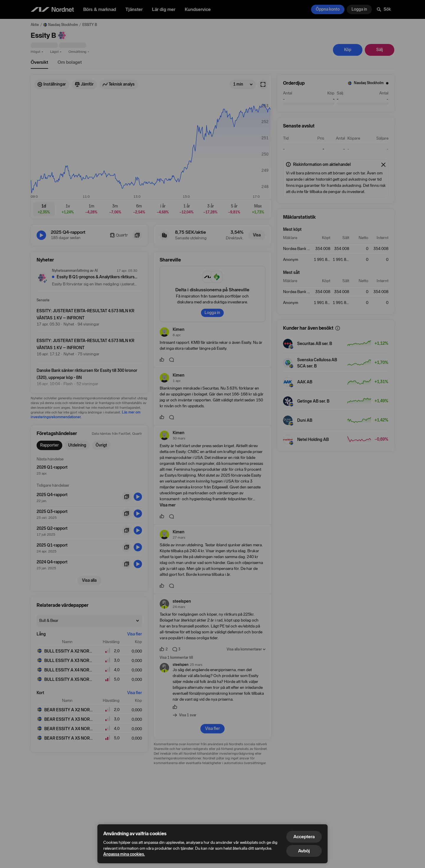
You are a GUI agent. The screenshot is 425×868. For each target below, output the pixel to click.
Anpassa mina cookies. (124, 854)
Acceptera (304, 837)
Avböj (304, 851)
